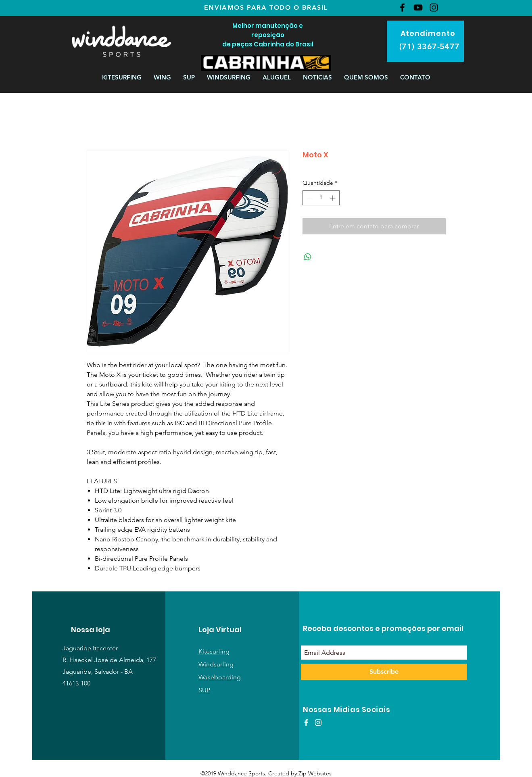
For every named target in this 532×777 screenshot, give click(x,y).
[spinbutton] (321, 198)
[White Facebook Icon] (306, 723)
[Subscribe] (384, 672)
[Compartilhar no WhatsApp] (308, 257)
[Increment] (333, 198)
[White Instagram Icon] (318, 723)
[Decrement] (309, 198)
